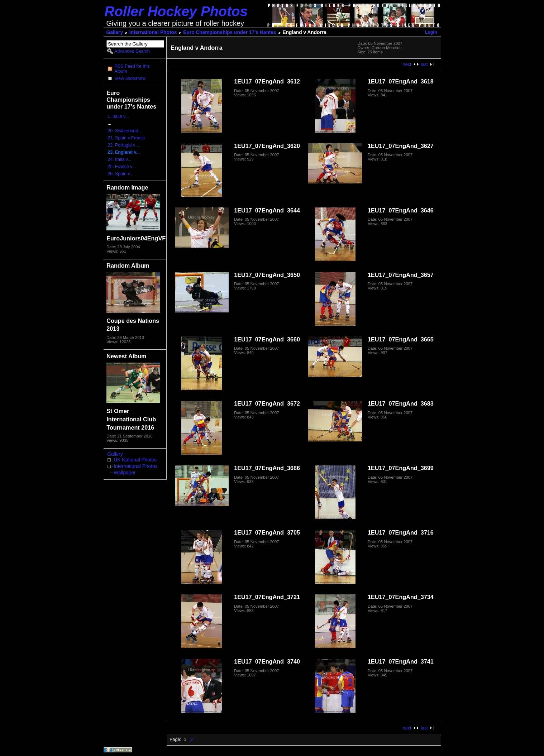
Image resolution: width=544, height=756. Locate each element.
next (407, 64)
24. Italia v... (119, 159)
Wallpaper (125, 473)
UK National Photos (135, 460)
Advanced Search (132, 51)
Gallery (115, 32)
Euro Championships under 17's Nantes (230, 32)
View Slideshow (130, 78)
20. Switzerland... (125, 131)
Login (431, 32)
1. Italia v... (118, 116)
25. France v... (122, 167)
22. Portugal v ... (124, 145)
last (424, 64)
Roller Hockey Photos (176, 11)
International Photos (153, 32)
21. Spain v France (126, 138)
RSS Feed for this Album (132, 69)
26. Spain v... (120, 174)
